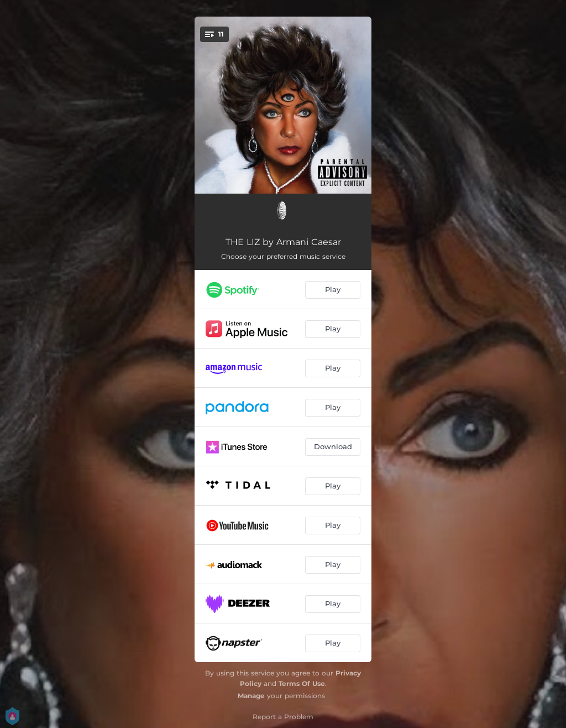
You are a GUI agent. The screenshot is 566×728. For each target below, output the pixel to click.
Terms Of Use (302, 683)
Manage (251, 696)
